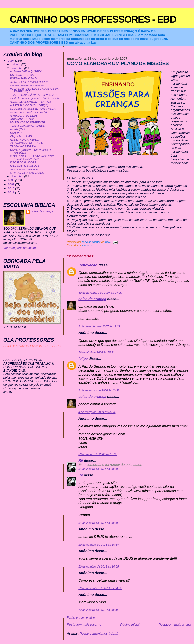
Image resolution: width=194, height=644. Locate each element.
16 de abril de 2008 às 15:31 (96, 352)
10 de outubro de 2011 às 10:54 (99, 545)
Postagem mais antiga (175, 624)
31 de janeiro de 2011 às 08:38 (98, 469)
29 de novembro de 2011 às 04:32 (100, 588)
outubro (16, 64)
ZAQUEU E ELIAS (21, 136)
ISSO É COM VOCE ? (23, 162)
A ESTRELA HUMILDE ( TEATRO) (30, 102)
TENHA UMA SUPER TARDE (27, 126)
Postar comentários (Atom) (99, 634)
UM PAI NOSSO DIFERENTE (28, 123)
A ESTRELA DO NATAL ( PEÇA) (29, 105)
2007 (11, 60)
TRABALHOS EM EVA (23, 147)
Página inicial (130, 624)
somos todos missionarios (25, 169)
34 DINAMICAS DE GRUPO (27, 143)
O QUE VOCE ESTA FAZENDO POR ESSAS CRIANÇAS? (32, 158)
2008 (11, 180)
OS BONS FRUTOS (22, 75)
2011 (11, 192)
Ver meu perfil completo (20, 248)
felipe (83, 359)
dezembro (17, 176)
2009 (11, 184)
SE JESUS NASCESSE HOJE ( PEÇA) (33, 109)
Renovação (88, 265)
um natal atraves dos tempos (27, 85)
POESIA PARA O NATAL (25, 78)
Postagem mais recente (84, 624)
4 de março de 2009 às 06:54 (97, 412)
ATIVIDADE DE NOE (22, 119)
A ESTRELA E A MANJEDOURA (29, 82)
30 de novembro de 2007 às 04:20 (100, 293)
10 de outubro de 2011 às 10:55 (99, 566)
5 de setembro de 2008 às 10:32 (99, 390)
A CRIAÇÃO (17, 129)
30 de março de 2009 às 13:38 (98, 454)
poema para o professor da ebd (29, 112)
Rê (81, 460)
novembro (17, 68)
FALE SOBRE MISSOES (25, 166)
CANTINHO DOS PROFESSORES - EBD (93, 19)
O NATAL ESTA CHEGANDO (27, 173)
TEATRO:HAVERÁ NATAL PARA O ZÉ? (33, 95)
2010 (11, 188)
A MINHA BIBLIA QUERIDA (26, 72)
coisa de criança (92, 299)
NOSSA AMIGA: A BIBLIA (25, 140)
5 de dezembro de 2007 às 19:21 (99, 326)
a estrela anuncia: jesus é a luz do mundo (34, 98)
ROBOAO (16, 133)
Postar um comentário (81, 617)
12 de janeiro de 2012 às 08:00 (98, 610)
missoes (87, 245)
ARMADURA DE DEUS (24, 116)
